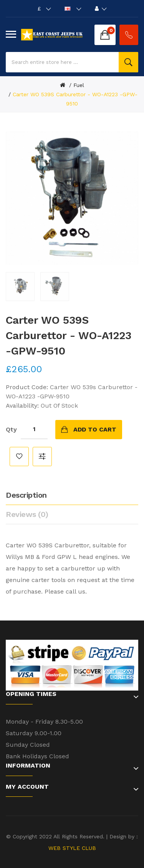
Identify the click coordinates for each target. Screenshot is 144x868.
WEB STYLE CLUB (72, 848)
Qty (11, 429)
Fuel (79, 85)
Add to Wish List (19, 457)
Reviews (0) (27, 514)
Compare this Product (42, 457)
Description (26, 495)
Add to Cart (95, 429)
